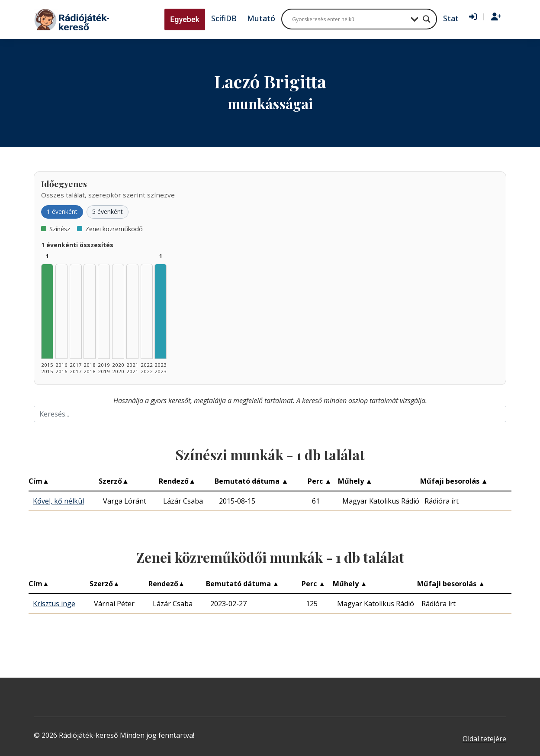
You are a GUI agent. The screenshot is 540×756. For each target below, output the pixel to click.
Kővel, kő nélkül (58, 501)
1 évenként (62, 212)
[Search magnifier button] (427, 19)
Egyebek (185, 19)
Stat (451, 18)
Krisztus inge (54, 604)
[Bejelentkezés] (473, 17)
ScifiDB (224, 18)
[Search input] (349, 19)
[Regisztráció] (496, 17)
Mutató (261, 18)
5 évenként (108, 212)
